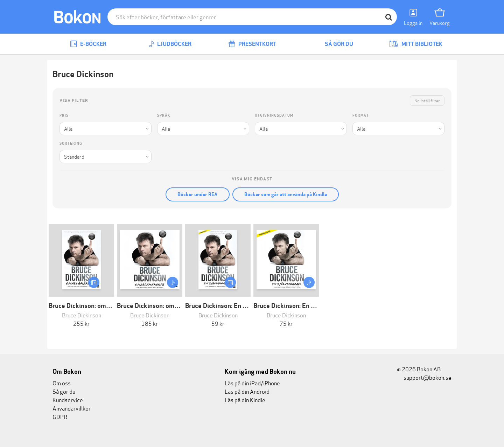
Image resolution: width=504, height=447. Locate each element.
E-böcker (88, 44)
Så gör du (334, 44)
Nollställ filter (427, 100)
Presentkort (252, 44)
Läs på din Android (247, 391)
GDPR (60, 416)
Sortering (71, 143)
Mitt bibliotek (416, 44)
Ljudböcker (170, 44)
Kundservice (68, 400)
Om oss (62, 383)
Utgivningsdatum (274, 115)
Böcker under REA (198, 194)
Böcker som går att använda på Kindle (286, 194)
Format (361, 115)
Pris (64, 115)
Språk (164, 115)
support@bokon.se (424, 377)
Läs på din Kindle (245, 400)
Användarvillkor (72, 408)
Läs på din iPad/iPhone (252, 383)
